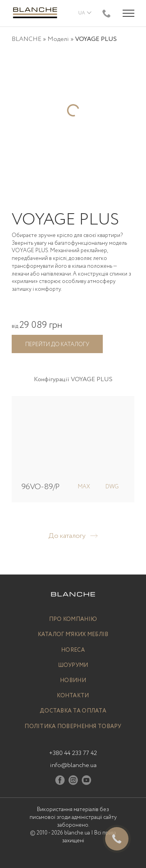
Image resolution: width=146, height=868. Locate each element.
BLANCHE (26, 39)
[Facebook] (60, 782)
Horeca (73, 650)
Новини (73, 681)
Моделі (58, 39)
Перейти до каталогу (57, 345)
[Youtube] (86, 782)
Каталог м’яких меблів (73, 635)
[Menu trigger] (128, 13)
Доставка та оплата (73, 711)
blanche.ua (77, 833)
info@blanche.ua (73, 765)
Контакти (73, 696)
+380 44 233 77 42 (73, 753)
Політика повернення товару (73, 727)
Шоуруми (73, 666)
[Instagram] (73, 782)
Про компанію (73, 620)
